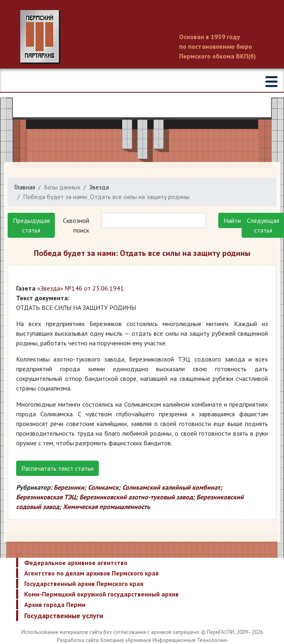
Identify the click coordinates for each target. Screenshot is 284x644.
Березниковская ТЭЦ (46, 497)
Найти (232, 220)
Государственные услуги (64, 616)
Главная (25, 187)
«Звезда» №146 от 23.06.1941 (80, 288)
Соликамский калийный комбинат (171, 487)
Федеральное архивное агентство (76, 563)
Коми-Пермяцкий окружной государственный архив (101, 594)
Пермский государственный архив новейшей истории (142, 37)
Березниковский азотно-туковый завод (136, 497)
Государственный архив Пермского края (84, 584)
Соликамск (103, 487)
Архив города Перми (55, 605)
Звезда (99, 187)
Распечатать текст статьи (57, 468)
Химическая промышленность (106, 507)
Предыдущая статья (31, 225)
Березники (69, 487)
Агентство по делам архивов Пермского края (91, 573)
